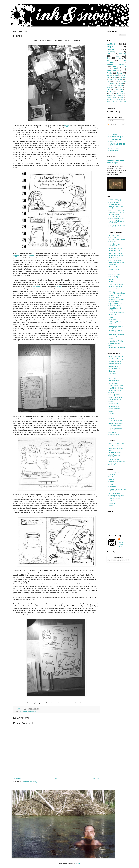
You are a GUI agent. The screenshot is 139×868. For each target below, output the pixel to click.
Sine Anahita (112, 432)
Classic (112, 83)
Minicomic (110, 99)
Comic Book (123, 101)
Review (120, 87)
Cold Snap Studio (114, 395)
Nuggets (67, 126)
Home (57, 778)
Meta (114, 67)
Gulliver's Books (114, 459)
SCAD (115, 77)
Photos (116, 81)
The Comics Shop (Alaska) (117, 348)
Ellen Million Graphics (115, 397)
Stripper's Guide (114, 269)
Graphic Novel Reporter (116, 284)
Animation (120, 93)
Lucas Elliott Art (113, 378)
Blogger (78, 863)
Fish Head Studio (114, 381)
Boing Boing (112, 320)
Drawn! (111, 317)
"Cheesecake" (113, 503)
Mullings (116, 56)
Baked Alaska (118, 85)
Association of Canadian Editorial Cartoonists (116, 300)
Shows (119, 73)
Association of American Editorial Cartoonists (116, 296)
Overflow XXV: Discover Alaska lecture (116, 222)
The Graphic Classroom (116, 334)
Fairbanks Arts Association (117, 462)
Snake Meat (112, 416)
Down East (111, 71)
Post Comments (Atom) (29, 782)
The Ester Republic (115, 453)
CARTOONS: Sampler (116, 137)
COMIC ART (112, 142)
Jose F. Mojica (113, 373)
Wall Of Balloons (114, 383)
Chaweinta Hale (114, 435)
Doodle (110, 49)
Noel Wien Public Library (116, 446)
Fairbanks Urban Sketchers (115, 95)
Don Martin (36, 287)
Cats (111, 93)
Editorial (110, 54)
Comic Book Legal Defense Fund (114, 245)
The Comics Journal (115, 251)
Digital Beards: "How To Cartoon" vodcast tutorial (116, 218)
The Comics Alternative (116, 256)
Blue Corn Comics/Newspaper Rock (117, 292)
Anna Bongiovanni (114, 409)
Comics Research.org (115, 274)
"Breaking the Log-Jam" (116, 496)
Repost (116, 69)
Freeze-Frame (118, 89)
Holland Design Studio (116, 386)
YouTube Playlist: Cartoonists (114, 236)
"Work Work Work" (114, 493)
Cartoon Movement (115, 260)
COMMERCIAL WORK (116, 139)
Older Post (95, 778)
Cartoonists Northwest (116, 289)
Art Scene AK (113, 464)
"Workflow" (112, 477)
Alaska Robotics (114, 404)
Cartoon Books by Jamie (116, 210)
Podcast (115, 101)
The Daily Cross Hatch (116, 287)
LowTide (120, 79)
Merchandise (122, 91)
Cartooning (28, 712)
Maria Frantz (112, 371)
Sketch (112, 79)
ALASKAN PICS (114, 148)
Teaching (122, 54)
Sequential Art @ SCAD (116, 341)
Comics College (113, 277)
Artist (109, 60)
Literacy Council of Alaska (117, 444)
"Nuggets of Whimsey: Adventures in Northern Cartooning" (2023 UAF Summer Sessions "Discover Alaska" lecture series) (116, 204)
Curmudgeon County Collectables (115, 429)
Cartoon (111, 44)
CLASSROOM (113, 151)
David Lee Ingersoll (115, 426)
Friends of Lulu (113, 315)
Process (110, 64)
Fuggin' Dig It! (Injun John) (117, 356)
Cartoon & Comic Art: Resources (115, 474)
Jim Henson (38, 289)
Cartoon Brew (113, 272)
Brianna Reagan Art (115, 369)
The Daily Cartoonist (115, 258)
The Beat (111, 282)
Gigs (108, 58)
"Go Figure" (112, 501)
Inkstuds (111, 279)
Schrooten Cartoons (115, 376)
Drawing (123, 77)
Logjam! (111, 411)
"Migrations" (112, 506)
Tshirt (108, 85)
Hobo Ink (111, 414)
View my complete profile (121, 545)
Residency (120, 99)
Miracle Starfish (113, 366)
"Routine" (111, 484)
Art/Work (21, 712)
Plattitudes (112, 418)
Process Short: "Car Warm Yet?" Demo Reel (117, 214)
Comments (112, 125)
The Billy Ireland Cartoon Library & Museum (116, 327)
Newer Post (17, 778)
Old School (110, 91)
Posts (111, 121)
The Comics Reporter (115, 248)
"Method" (111, 479)
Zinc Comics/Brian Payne (117, 359)
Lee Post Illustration (115, 364)
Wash (121, 97)
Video (108, 89)
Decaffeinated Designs (116, 388)
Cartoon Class (112, 75)
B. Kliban (58, 287)
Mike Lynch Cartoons (115, 267)
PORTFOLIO (113, 134)
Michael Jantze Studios (116, 423)
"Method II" (112, 482)
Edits (108, 81)
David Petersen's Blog (116, 421)
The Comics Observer (115, 253)
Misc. (119, 58)
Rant (124, 67)
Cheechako (110, 87)
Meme (108, 101)
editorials (31, 256)
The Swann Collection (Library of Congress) (115, 331)
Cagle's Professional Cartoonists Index (115, 305)
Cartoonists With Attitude (116, 312)
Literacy (120, 83)
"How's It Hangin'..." (115, 498)
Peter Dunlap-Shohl (115, 361)
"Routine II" (112, 487)
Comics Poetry (111, 97)
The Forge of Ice (114, 406)
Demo (124, 81)
